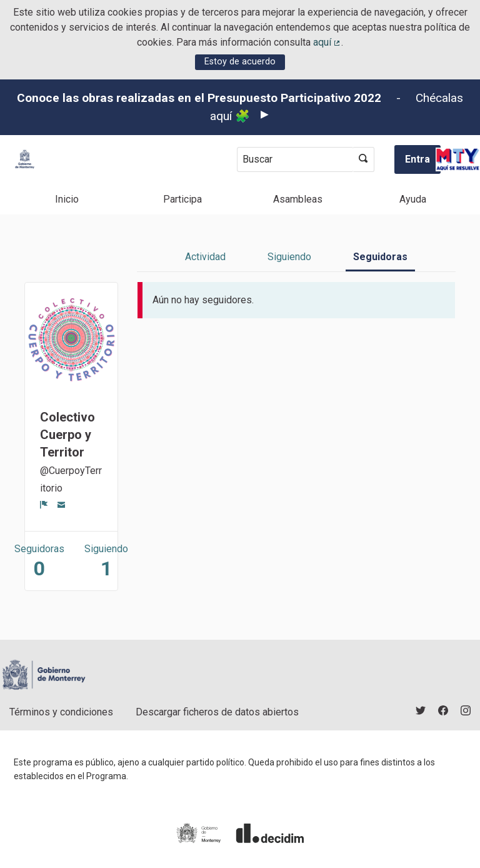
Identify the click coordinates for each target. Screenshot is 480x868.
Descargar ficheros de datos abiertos (217, 712)
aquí (327, 42)
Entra (417, 159)
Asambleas (298, 199)
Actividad (205, 257)
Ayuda (413, 199)
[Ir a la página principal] (25, 159)
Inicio (67, 199)
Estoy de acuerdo (240, 62)
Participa (182, 199)
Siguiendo (289, 257)
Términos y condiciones (61, 712)
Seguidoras (380, 257)
